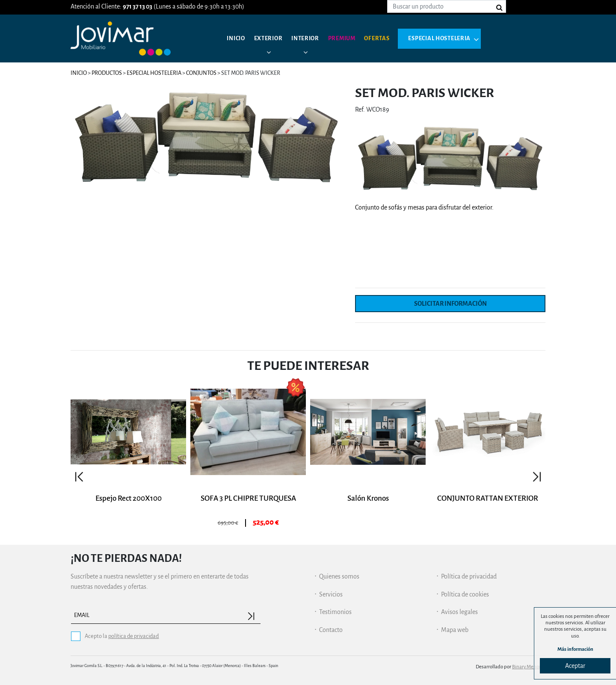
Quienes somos (339, 576)
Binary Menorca (529, 667)
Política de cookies (465, 594)
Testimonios (335, 612)
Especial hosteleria (458, 38)
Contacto (331, 630)
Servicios (331, 594)
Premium (352, 38)
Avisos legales (459, 612)
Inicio (237, 38)
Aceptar (575, 666)
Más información (575, 649)
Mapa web (455, 630)
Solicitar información (450, 304)
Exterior (272, 38)
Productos (107, 73)
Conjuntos (201, 73)
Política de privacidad (469, 576)
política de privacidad (133, 636)
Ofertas (390, 38)
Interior (312, 38)
